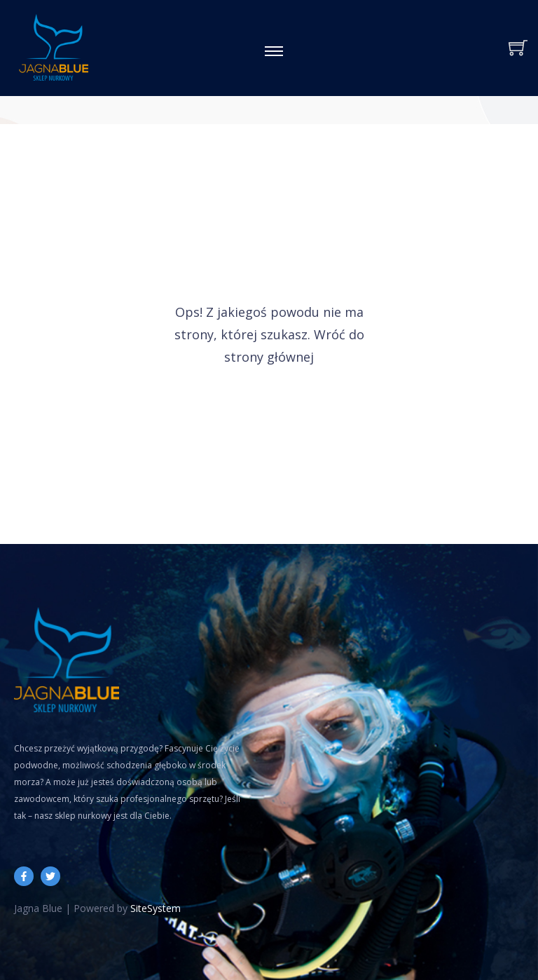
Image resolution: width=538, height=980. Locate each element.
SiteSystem (156, 908)
